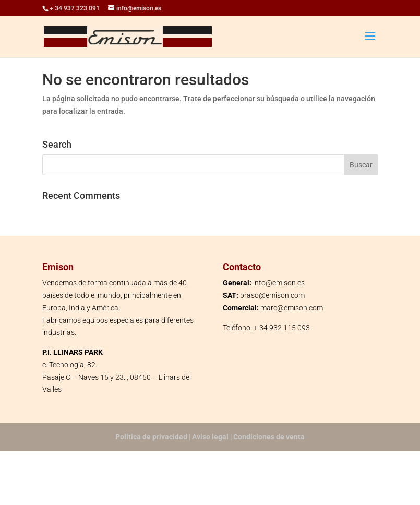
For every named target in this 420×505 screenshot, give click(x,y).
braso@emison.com (272, 295)
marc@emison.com (292, 308)
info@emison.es (279, 283)
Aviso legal (210, 437)
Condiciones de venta (269, 437)
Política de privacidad (151, 437)
